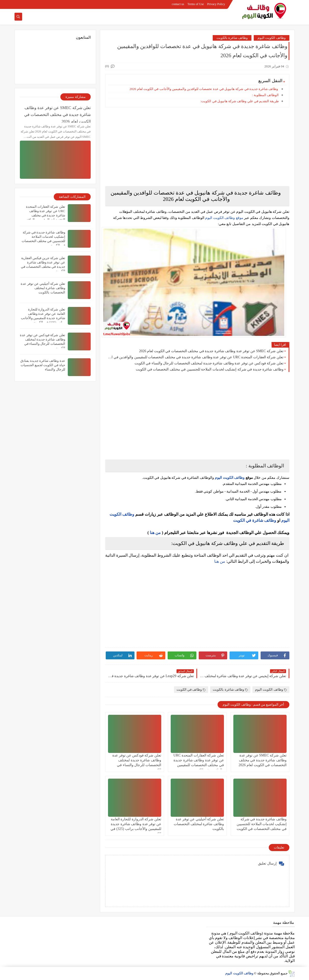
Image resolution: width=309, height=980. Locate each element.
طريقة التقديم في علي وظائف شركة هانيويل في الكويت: (240, 101)
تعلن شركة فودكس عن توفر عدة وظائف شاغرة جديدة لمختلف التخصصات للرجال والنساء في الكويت (209, 363)
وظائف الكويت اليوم (272, 38)
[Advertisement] (197, 147)
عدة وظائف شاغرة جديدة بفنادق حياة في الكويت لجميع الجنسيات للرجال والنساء (43, 365)
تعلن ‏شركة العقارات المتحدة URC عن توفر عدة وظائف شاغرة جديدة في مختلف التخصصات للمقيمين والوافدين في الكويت (196, 357)
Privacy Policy (216, 4)
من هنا (155, 533)
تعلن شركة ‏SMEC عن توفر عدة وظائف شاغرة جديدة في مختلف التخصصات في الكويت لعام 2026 (211, 351)
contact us (178, 4)
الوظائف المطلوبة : (265, 95)
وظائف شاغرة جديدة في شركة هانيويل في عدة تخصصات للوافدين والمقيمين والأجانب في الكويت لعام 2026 (204, 89)
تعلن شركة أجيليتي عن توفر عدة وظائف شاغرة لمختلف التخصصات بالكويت (199, 824)
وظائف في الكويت (191, 689)
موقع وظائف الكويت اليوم (224, 218)
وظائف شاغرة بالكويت (232, 38)
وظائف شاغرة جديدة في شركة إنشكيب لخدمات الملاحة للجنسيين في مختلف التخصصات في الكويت (210, 369)
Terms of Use (196, 4)
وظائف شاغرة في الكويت (255, 520)
